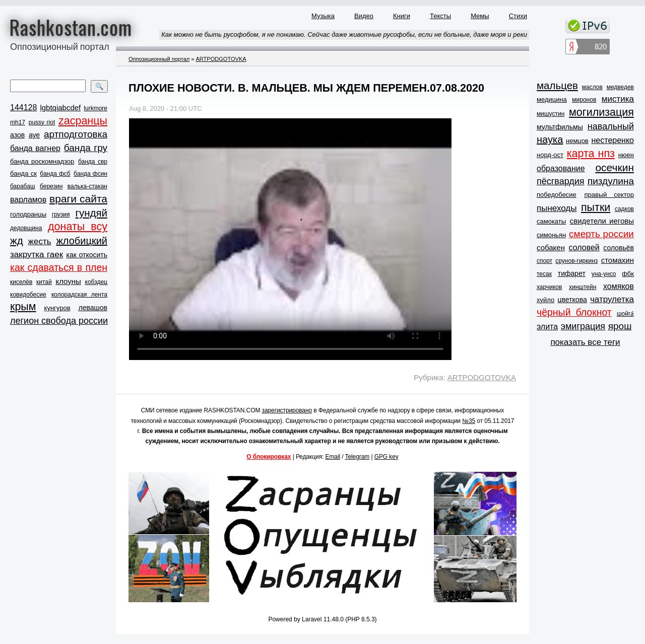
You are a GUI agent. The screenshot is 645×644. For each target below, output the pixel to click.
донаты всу (78, 227)
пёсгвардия (561, 181)
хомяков (619, 286)
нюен (626, 155)
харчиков (549, 287)
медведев (620, 87)
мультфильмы (560, 127)
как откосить (87, 255)
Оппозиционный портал (159, 59)
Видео (364, 16)
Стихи (518, 16)
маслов (592, 87)
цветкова (572, 300)
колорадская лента (79, 295)
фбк (628, 274)
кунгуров (57, 308)
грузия (61, 214)
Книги (402, 16)
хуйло (545, 300)
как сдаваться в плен (59, 267)
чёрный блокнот (574, 312)
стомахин (618, 260)
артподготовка (76, 134)
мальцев (557, 85)
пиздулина (611, 181)
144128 (23, 108)
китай (44, 282)
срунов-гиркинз (576, 261)
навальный (611, 126)
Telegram (358, 457)
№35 (469, 421)
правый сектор (609, 195)
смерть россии (601, 234)
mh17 (18, 122)
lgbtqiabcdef (60, 108)
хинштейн (583, 287)
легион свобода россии (59, 321)
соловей (584, 247)
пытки (596, 207)
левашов (93, 308)
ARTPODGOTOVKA (221, 59)
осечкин (615, 167)
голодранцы (28, 214)
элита (547, 327)
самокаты (551, 221)
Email (333, 457)
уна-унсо (604, 274)
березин (51, 186)
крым (23, 307)
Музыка (323, 16)
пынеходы (557, 208)
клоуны (68, 281)
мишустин (551, 114)
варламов (28, 200)
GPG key (386, 457)
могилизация (601, 112)
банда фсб (55, 174)
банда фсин (90, 174)
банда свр (93, 162)
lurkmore (95, 108)
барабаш (23, 186)
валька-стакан (87, 186)
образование (561, 168)
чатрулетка (612, 299)
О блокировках (269, 457)
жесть (40, 241)
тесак (544, 274)
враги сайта (78, 199)
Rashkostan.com (71, 27)
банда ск (23, 173)
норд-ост (550, 155)
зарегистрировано (287, 410)
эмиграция (583, 326)
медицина (552, 99)
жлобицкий (82, 241)
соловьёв (619, 248)
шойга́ (625, 314)
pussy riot (42, 122)
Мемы (480, 16)
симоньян (551, 235)
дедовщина (26, 228)
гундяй (91, 213)
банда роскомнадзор (42, 161)
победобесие (557, 195)
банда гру (86, 148)
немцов (577, 141)
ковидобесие (28, 295)
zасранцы (83, 121)
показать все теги (585, 342)
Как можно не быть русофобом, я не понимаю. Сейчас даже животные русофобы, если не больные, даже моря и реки (344, 34)
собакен (551, 247)
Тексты (440, 16)
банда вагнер (35, 148)
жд (17, 240)
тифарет (572, 273)
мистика (618, 99)
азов (17, 135)
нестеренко (613, 140)
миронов (584, 100)
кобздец (96, 282)
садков (624, 209)
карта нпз (591, 154)
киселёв (21, 282)
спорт (544, 261)
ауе (34, 135)
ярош (620, 326)
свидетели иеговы (602, 221)
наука (550, 139)
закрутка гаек (37, 255)
